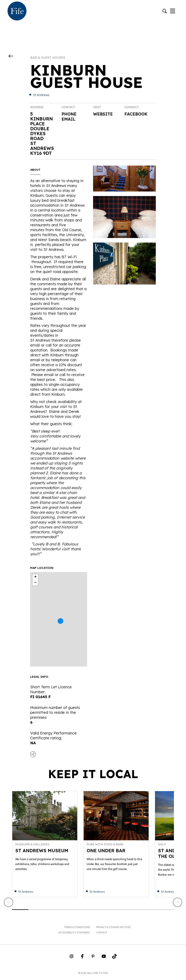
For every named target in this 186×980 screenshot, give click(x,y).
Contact (102, 935)
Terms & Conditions (77, 929)
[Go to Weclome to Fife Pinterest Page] (93, 960)
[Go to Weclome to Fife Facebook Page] (82, 960)
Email (69, 119)
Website (104, 114)
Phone (70, 114)
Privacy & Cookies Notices (113, 929)
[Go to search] (165, 11)
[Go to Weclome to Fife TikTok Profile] (115, 960)
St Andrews (41, 95)
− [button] (35, 583)
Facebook (137, 114)
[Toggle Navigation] (173, 11)
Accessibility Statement (74, 935)
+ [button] (35, 577)
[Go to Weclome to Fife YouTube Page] (104, 960)
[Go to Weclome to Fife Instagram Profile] (71, 960)
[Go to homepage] (17, 11)
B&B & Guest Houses (48, 58)
